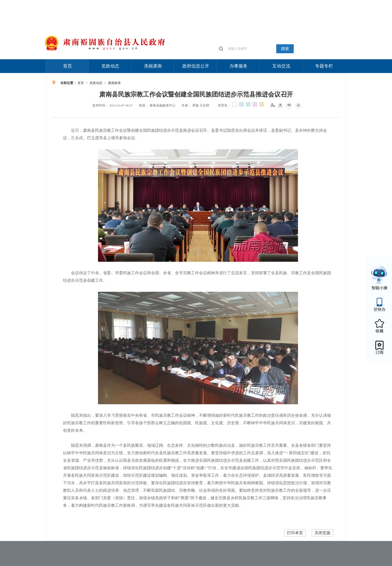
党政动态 (110, 66)
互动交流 (281, 66)
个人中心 (266, 3)
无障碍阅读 (309, 2)
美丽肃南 (153, 66)
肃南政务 (114, 83)
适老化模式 (286, 2)
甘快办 (379, 309)
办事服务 (238, 66)
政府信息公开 (196, 66)
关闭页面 (322, 533)
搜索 (285, 49)
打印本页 (295, 533)
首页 (67, 66)
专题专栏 (324, 66)
